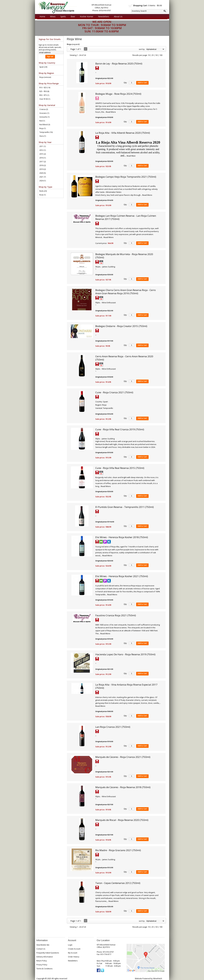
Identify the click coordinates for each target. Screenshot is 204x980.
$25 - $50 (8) (44, 91)
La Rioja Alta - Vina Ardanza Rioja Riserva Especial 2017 (126, 686)
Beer (72, 17)
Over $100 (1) (45, 99)
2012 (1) (43, 150)
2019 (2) (43, 169)
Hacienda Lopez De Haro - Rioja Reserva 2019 (125, 654)
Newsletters (104, 16)
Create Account (74, 949)
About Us (117, 17)
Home (42, 16)
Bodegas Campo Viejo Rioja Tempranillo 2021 (126, 177)
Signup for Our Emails (50, 39)
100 (161, 55)
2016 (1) (43, 158)
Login (70, 945)
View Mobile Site (43, 945)
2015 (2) (43, 154)
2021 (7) (43, 177)
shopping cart (130, 6)
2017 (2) (43, 162)
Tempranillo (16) (46, 132)
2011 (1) (43, 146)
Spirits (62, 17)
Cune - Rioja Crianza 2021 (114, 392)
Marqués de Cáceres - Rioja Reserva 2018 (123, 787)
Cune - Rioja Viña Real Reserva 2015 (120, 468)
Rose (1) (43, 195)
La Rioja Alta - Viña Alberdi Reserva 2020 (123, 133)
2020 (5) (43, 173)
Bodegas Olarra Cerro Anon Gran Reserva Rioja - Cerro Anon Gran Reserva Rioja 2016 (126, 292)
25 (153, 55)
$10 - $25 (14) (45, 88)
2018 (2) (43, 165)
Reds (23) (43, 191)
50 (157, 55)
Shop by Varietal (47, 105)
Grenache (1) (44, 117)
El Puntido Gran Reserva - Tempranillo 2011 (125, 507)
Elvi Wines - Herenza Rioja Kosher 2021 (122, 576)
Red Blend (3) (45, 125)
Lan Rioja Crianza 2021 (113, 727)
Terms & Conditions (44, 969)
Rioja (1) (43, 128)
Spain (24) (43, 67)
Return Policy (42, 961)
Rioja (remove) (45, 77)
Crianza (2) (44, 109)
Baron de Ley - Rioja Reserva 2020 (119, 64)
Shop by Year (45, 142)
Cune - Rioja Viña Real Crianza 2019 (120, 429)
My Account (73, 953)
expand (76, 44)
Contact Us (41, 949)
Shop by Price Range (49, 83)
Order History (74, 957)
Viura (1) (43, 136)
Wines (52, 17)
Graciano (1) (44, 113)
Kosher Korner (86, 17)
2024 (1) (43, 181)
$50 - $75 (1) (44, 95)
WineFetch (158, 978)
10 (149, 55)
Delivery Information (45, 957)
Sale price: (100, 83)
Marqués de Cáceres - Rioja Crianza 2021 (123, 757)
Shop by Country (47, 63)
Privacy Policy (42, 965)
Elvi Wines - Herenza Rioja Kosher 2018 (122, 537)
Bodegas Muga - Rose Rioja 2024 (118, 94)
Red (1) (42, 121)
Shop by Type (45, 187)
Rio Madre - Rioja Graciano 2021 (118, 850)
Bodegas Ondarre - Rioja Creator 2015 (121, 326)
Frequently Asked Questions (48, 953)
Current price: (101, 243)
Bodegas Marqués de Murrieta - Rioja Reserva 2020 (124, 256)
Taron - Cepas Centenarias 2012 (118, 883)
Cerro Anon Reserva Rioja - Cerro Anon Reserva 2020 (124, 358)
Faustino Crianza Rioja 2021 (116, 615)
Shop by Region (46, 73)
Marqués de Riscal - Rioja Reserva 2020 (122, 820)
